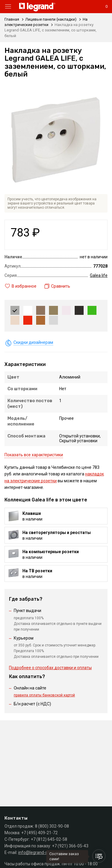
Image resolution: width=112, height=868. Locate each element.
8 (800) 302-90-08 (52, 826)
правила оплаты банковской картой (44, 695)
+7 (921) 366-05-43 (70, 846)
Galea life (99, 275)
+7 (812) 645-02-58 (49, 839)
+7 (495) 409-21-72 (39, 833)
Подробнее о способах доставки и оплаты (50, 668)
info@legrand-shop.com (41, 852)
